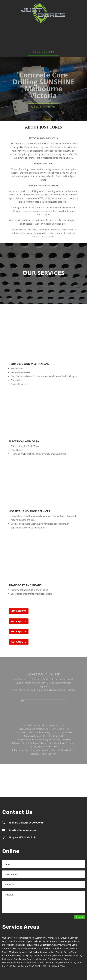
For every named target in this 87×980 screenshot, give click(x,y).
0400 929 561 (43, 52)
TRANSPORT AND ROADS (25, 585)
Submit (80, 917)
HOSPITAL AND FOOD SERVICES (29, 511)
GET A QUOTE (19, 611)
